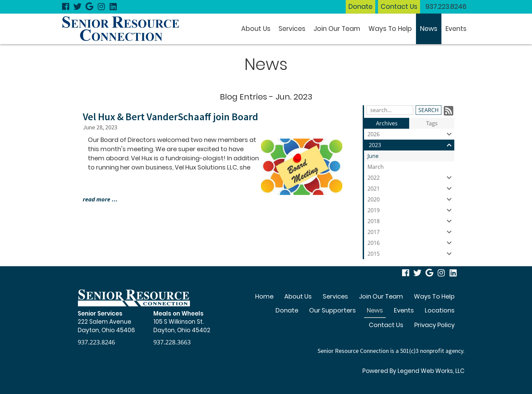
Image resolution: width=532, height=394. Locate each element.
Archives (387, 123)
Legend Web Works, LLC (431, 371)
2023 (412, 145)
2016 (411, 243)
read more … (100, 199)
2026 (411, 134)
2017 (411, 232)
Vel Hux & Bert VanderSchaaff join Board (170, 117)
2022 (411, 178)
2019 (411, 210)
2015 (411, 254)
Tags (432, 123)
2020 (411, 199)
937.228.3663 (172, 342)
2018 (411, 221)
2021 (411, 189)
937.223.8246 (446, 7)
